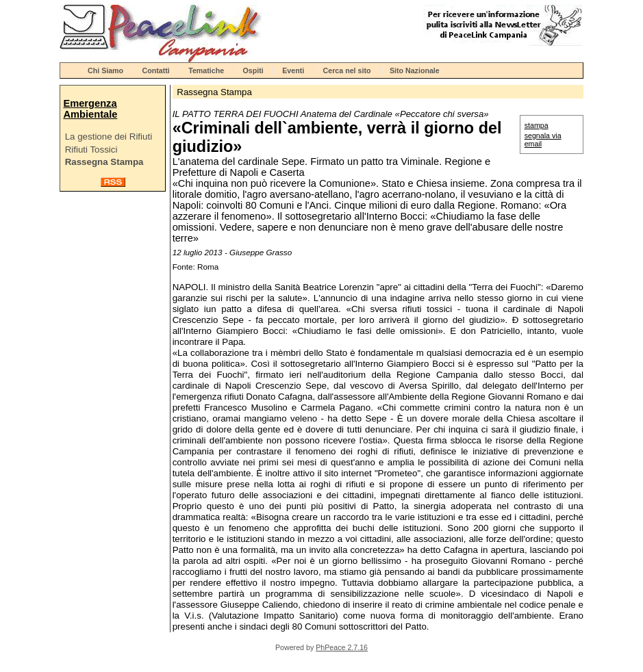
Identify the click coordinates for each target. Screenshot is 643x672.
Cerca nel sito (347, 70)
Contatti (156, 70)
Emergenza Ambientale (90, 109)
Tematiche (206, 70)
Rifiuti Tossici (91, 150)
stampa (537, 125)
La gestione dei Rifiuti (109, 137)
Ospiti (253, 70)
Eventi (293, 70)
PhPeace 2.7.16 (342, 647)
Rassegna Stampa (104, 162)
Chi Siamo (105, 70)
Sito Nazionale (415, 70)
